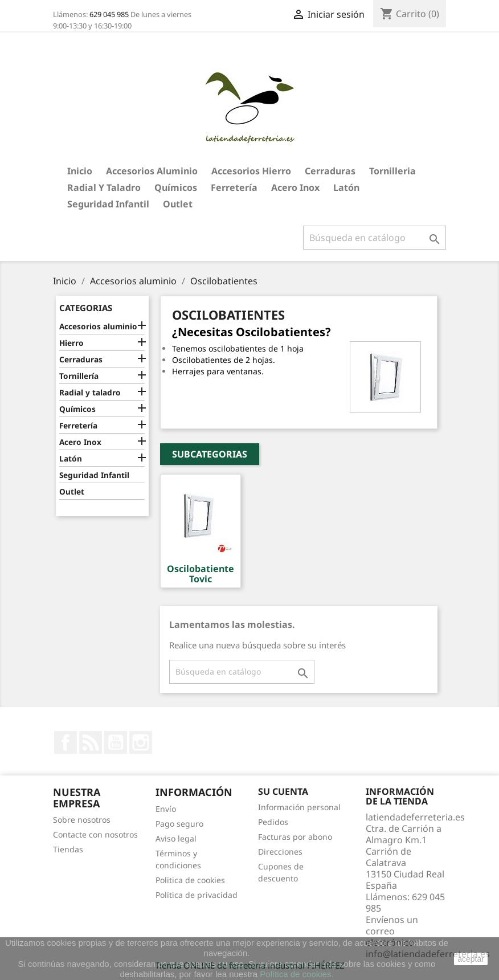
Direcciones (280, 852)
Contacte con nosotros (95, 834)
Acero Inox (295, 187)
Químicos (176, 187)
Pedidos (273, 822)
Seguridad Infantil (108, 204)
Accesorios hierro (251, 171)
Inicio (80, 171)
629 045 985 (109, 14)
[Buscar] (375, 238)
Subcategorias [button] (210, 454)
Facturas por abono (295, 837)
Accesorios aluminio (152, 171)
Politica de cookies (190, 880)
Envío (166, 809)
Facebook (66, 742)
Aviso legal (176, 838)
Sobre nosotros (82, 820)
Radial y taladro (104, 187)
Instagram (141, 742)
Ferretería (234, 187)
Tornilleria (392, 171)
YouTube (116, 742)
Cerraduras (330, 171)
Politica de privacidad (197, 895)
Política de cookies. (296, 974)
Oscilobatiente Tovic (201, 574)
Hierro (71, 343)
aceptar (471, 959)
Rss (91, 742)
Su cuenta (283, 791)
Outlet (178, 204)
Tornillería (79, 376)
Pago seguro (179, 824)
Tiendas (68, 849)
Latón (346, 187)
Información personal (299, 807)
